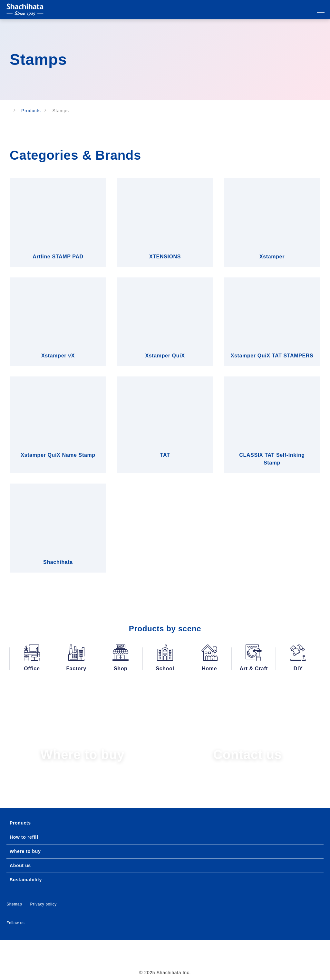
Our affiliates (295, 10)
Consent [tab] (68, 441)
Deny (71, 553)
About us (20, 858)
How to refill (24, 829)
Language (283, 10)
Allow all (259, 553)
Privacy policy (44, 896)
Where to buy (25, 844)
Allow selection (165, 553)
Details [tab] (165, 441)
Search (308, 10)
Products (36, 111)
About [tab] (262, 441)
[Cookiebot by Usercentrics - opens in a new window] (277, 423)
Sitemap (14, 896)
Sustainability (26, 872)
